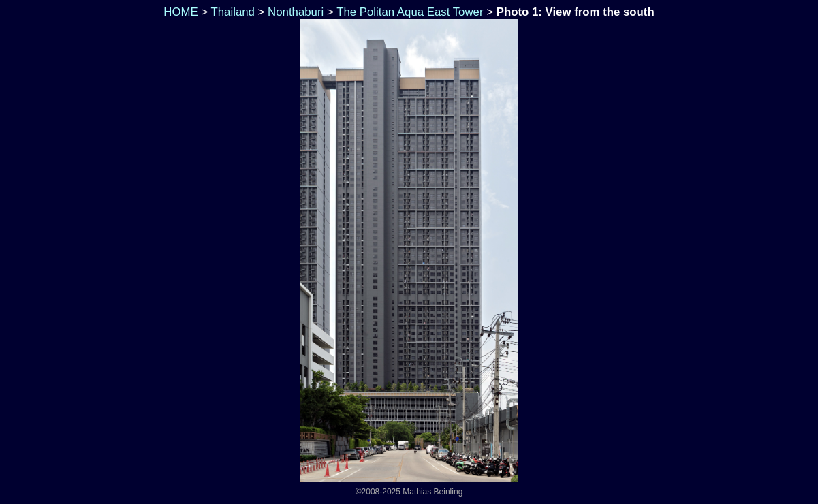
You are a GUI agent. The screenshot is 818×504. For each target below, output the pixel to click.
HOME (179, 12)
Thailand (233, 12)
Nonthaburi (296, 12)
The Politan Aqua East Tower (410, 12)
